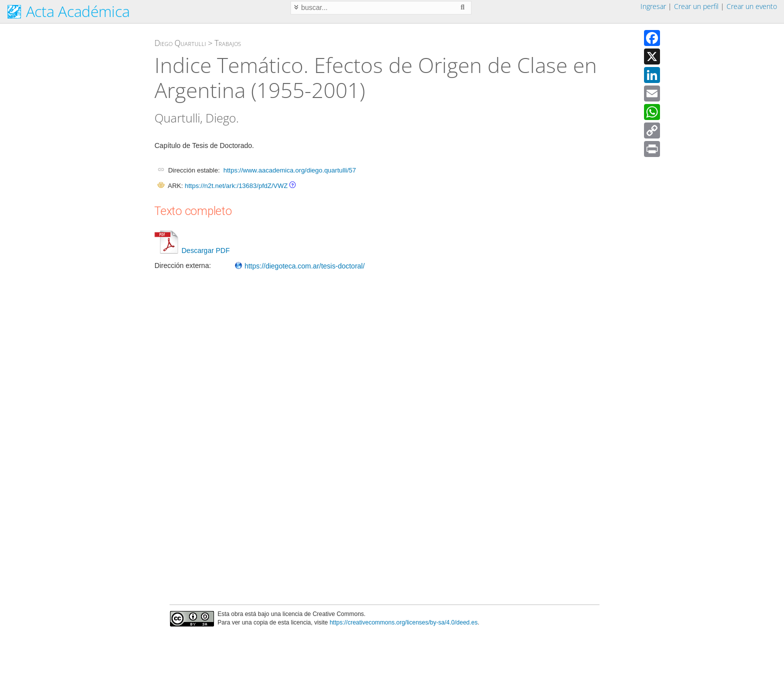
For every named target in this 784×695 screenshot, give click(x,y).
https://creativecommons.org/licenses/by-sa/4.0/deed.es (403, 622)
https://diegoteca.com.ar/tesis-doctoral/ (299, 266)
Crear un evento (752, 6)
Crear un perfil (696, 6)
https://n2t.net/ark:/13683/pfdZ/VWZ (236, 186)
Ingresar (653, 6)
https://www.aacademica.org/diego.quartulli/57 (290, 170)
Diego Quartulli (180, 43)
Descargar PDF (192, 250)
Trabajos (228, 43)
